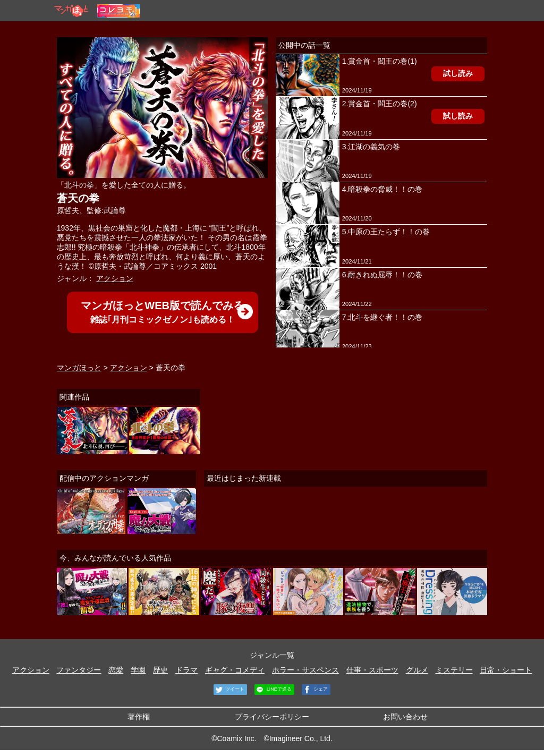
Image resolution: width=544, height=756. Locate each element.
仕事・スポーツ (372, 670)
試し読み (458, 73)
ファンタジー (79, 670)
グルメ (417, 670)
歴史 (160, 670)
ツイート (229, 690)
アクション (115, 278)
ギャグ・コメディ (235, 670)
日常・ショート (506, 670)
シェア (315, 690)
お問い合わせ (405, 717)
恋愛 (116, 670)
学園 (138, 670)
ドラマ (186, 670)
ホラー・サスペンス (305, 670)
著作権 (139, 717)
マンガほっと (79, 368)
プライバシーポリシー (272, 717)
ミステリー (454, 670)
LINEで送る (273, 690)
